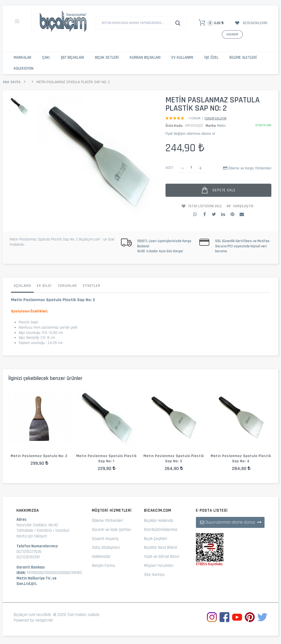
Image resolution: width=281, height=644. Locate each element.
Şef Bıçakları (72, 58)
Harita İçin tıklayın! (32, 536)
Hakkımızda (101, 557)
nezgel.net (44, 620)
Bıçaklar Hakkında (159, 521)
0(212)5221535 (29, 552)
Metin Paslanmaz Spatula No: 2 (39, 456)
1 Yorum (194, 118)
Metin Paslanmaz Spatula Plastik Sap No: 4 (241, 459)
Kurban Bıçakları (145, 58)
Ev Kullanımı (182, 58)
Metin (221, 126)
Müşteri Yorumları (159, 566)
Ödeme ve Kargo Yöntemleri (250, 168)
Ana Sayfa (12, 82)
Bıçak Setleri (107, 58)
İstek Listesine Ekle (205, 206)
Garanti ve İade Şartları (112, 530)
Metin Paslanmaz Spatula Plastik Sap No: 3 (174, 459)
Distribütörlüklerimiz (161, 530)
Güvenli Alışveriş (105, 539)
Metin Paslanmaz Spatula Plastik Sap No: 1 (106, 459)
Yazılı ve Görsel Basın (162, 557)
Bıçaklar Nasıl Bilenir (161, 548)
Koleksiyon (24, 68)
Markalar (23, 58)
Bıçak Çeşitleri (156, 539)
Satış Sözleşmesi (106, 548)
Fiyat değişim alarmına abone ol (190, 134)
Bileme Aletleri (243, 58)
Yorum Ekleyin (215, 118)
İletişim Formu (104, 566)
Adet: (170, 168)
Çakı (46, 58)
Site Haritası (154, 575)
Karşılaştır (243, 206)
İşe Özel (211, 58)
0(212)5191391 (28, 557)
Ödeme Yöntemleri (107, 521)
